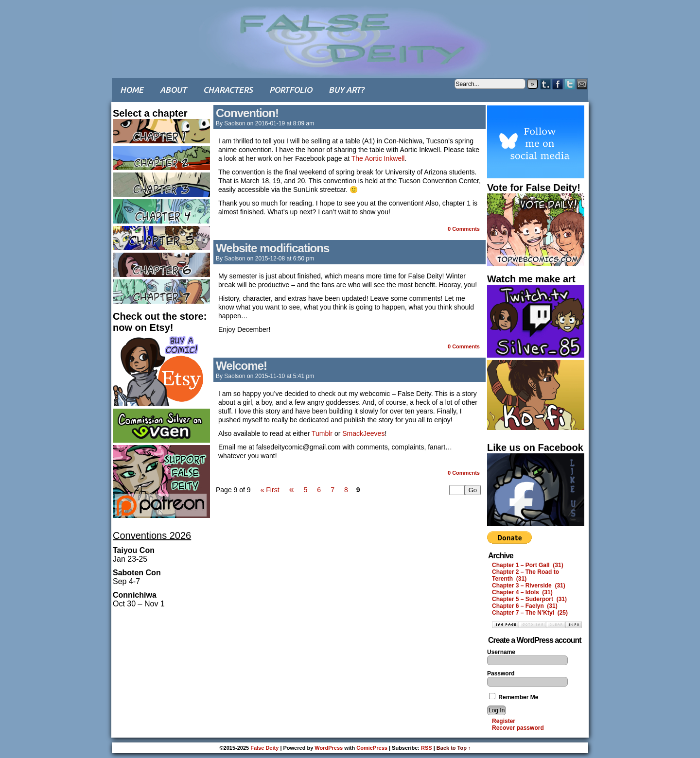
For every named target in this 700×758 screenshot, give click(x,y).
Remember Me (514, 697)
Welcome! (241, 366)
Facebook (558, 84)
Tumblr (546, 84)
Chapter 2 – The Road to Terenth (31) (525, 575)
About (173, 90)
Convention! (247, 113)
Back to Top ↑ (454, 748)
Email (582, 84)
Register (504, 721)
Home (132, 90)
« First (270, 490)
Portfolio (291, 90)
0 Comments (464, 229)
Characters (228, 90)
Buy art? (346, 90)
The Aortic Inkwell (378, 158)
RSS (427, 748)
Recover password (518, 728)
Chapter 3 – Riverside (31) (529, 586)
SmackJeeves (363, 433)
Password (501, 673)
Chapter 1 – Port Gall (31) (528, 565)
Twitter (570, 84)
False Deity (350, 32)
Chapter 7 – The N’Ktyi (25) (530, 613)
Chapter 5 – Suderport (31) (529, 599)
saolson (235, 123)
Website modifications (272, 248)
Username (501, 652)
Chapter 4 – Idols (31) (522, 592)
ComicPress (372, 748)
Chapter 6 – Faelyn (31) (525, 606)
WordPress (329, 748)
